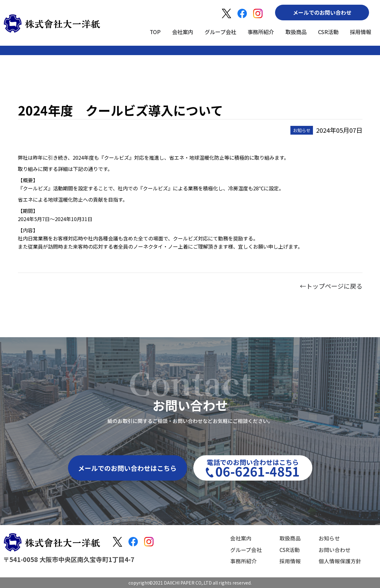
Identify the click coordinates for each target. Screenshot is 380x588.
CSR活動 (328, 32)
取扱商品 (296, 32)
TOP (155, 32)
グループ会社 (220, 32)
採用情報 (361, 32)
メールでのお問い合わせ (322, 12)
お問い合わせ (333, 550)
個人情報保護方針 (339, 560)
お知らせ (327, 539)
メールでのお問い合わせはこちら (127, 468)
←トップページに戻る (331, 286)
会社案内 (183, 32)
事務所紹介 (261, 32)
